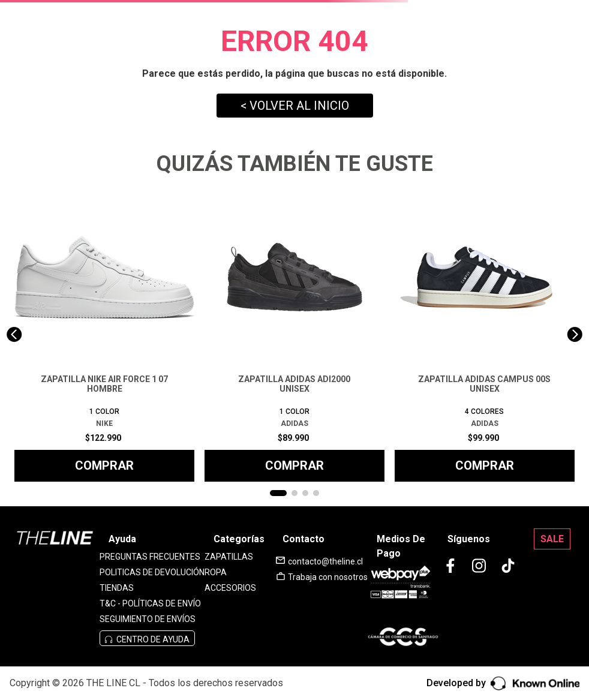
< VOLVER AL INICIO (295, 106)
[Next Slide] (575, 334)
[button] (278, 493)
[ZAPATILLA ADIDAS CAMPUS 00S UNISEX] (485, 334)
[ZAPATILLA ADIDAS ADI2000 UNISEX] (294, 334)
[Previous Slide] (14, 334)
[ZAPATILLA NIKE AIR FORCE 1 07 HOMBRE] (104, 334)
